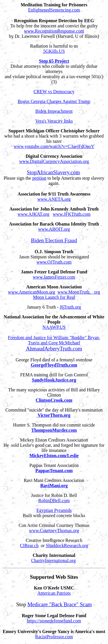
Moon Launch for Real (54, 297)
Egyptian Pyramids (54, 510)
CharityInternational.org (53, 561)
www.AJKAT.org (33, 214)
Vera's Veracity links (54, 121)
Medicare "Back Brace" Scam (60, 604)
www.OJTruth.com (54, 262)
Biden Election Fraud (54, 240)
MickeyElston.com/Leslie (54, 456)
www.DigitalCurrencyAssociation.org (54, 161)
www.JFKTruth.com (72, 214)
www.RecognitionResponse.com (54, 31)
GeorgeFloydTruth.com (54, 365)
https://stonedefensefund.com (54, 621)
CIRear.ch (29, 546)
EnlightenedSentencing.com (54, 10)
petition (39, 178)
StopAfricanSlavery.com (53, 172)
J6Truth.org (70, 307)
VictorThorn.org (54, 415)
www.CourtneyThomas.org (54, 531)
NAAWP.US (54, 327)
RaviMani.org (54, 486)
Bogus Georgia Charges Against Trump (54, 101)
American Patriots (54, 593)
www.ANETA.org (54, 199)
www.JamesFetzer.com (54, 277)
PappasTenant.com (54, 471)
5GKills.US (54, 51)
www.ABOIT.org (54, 229)
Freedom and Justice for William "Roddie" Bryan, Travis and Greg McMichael (54, 340)
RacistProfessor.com (54, 637)
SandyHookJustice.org (54, 380)
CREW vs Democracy (54, 92)
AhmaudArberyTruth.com (54, 349)
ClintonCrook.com (54, 400)
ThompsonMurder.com (54, 430)
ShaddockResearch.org (67, 546)
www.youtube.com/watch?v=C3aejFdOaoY (54, 146)
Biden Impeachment (54, 111)
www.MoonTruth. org (79, 292)
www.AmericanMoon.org (32, 292)
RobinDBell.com (54, 501)
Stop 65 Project (54, 61)
